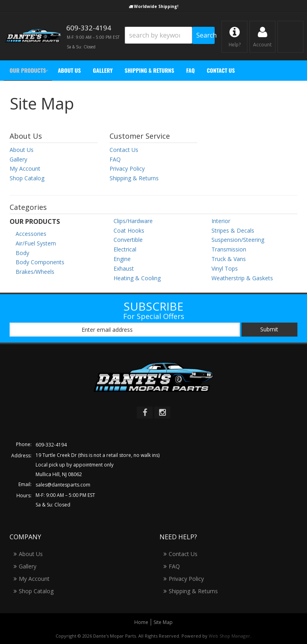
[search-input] (158, 35)
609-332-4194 (51, 445)
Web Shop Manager (229, 636)
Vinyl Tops (225, 268)
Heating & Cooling (137, 278)
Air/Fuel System (36, 243)
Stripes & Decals (233, 230)
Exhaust (124, 268)
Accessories (31, 234)
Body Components (40, 262)
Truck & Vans (229, 259)
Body (22, 253)
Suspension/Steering (238, 240)
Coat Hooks (129, 230)
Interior (221, 221)
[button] (170, 35)
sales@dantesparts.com (63, 485)
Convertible (128, 240)
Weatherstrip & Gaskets (242, 278)
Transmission (229, 249)
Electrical (125, 249)
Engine (122, 259)
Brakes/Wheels (35, 272)
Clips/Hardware (133, 221)
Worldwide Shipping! (156, 6)
